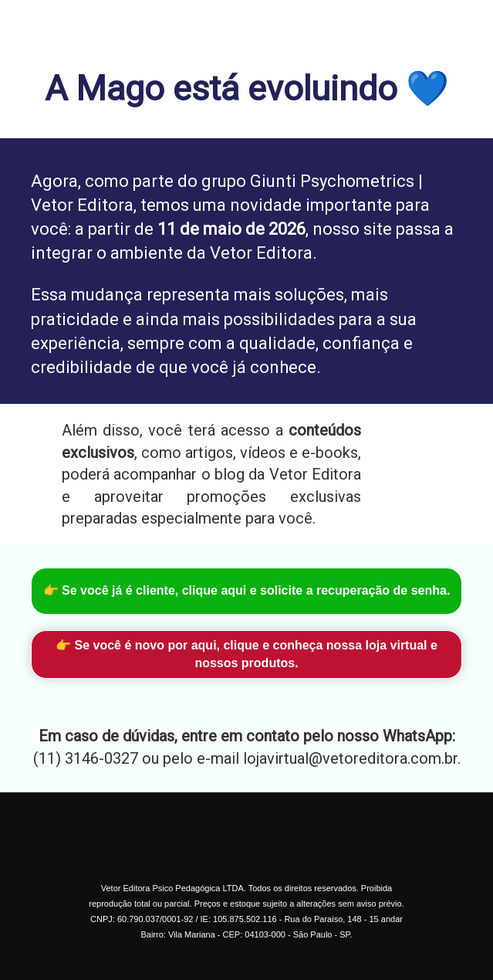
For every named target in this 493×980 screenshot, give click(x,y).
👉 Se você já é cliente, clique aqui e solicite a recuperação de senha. (247, 590)
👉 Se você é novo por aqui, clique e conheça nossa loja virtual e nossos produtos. (246, 654)
